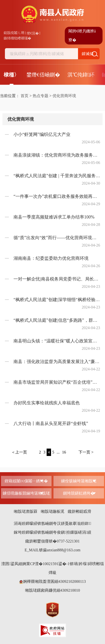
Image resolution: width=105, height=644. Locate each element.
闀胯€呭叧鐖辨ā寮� (82, 36)
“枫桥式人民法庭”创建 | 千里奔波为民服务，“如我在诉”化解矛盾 (57, 176)
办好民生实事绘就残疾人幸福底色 (47, 403)
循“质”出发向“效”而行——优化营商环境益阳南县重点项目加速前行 (57, 238)
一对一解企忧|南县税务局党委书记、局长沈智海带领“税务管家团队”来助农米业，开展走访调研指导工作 (57, 279)
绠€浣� (33, 33)
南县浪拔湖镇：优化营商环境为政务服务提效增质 (57, 155)
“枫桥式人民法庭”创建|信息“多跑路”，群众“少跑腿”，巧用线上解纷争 (57, 320)
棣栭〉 (11, 75)
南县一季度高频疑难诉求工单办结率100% (54, 217)
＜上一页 (19, 452)
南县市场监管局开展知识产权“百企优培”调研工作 (57, 382)
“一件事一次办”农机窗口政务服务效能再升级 (57, 196)
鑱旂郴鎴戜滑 (79, 511)
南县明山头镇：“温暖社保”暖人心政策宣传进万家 (57, 341)
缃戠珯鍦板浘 (52, 511)
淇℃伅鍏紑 (81, 75)
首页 (25, 96)
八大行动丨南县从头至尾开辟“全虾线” (51, 424)
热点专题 (40, 96)
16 (64, 452)
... (58, 452)
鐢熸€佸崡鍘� (43, 75)
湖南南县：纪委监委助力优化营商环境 (51, 258)
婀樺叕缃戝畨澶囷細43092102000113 (52, 581)
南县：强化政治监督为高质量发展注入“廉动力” (57, 362)
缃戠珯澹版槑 (26, 511)
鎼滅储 (88, 54)
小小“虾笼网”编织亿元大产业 (42, 134)
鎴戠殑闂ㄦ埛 (14, 33)
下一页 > (86, 452)
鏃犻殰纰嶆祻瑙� (17, 38)
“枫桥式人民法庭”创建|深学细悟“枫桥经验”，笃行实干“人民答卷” (57, 300)
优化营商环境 (64, 96)
